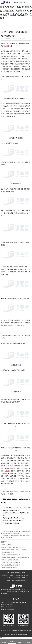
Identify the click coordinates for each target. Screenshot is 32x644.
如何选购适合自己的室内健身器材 (10, 566)
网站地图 (8, 634)
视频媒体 (8, 580)
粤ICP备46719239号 (21, 634)
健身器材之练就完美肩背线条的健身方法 (12, 548)
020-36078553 (9, 605)
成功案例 (18, 578)
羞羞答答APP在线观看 (8, 575)
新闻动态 (12, 27)
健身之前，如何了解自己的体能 (10, 561)
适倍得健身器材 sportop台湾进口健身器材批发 (14, 551)
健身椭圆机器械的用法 (8, 554)
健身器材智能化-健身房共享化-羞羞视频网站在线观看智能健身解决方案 (16, 559)
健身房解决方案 (9, 578)
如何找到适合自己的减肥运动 (9, 569)
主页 (7, 27)
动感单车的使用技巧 (7, 546)
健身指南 (17, 27)
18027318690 (9, 607)
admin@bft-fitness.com (11, 609)
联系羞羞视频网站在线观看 (19, 580)
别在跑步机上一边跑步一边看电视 (10, 564)
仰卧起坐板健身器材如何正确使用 (10, 556)
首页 (8, 573)
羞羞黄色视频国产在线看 (23, 575)
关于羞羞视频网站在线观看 (18, 573)
